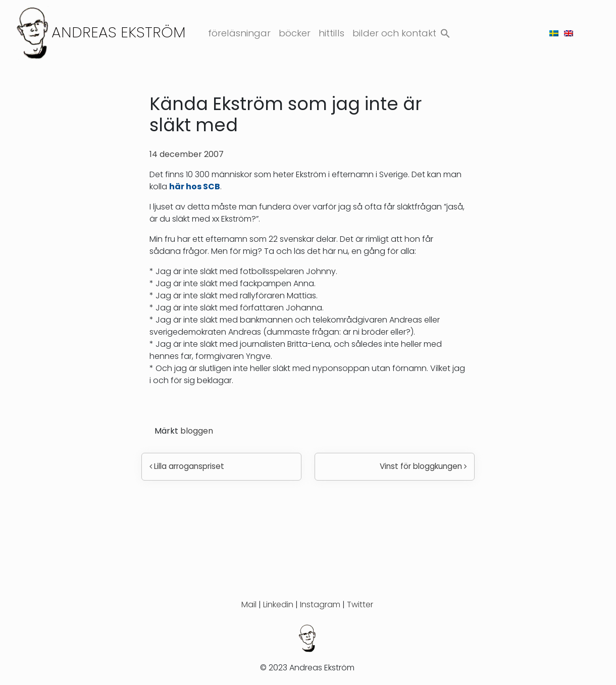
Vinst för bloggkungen (423, 466)
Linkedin (278, 604)
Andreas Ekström (119, 32)
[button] (445, 32)
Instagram (320, 604)
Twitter (360, 604)
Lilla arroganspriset (187, 466)
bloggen (197, 431)
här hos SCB (195, 187)
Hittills (331, 33)
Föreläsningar (239, 33)
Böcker (295, 33)
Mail (249, 604)
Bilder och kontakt (394, 33)
